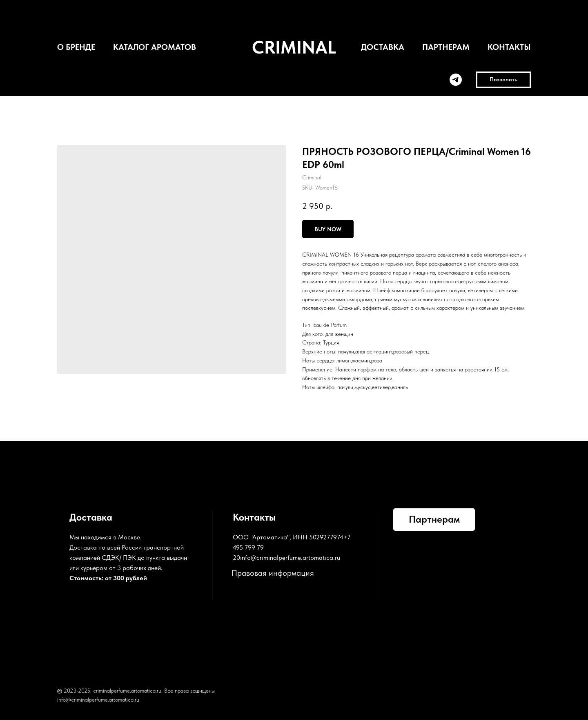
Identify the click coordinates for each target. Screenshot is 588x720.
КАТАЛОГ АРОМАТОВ (155, 47)
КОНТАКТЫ (509, 47)
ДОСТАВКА (383, 47)
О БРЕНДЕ (76, 47)
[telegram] (456, 80)
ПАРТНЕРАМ (446, 47)
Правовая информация (273, 573)
